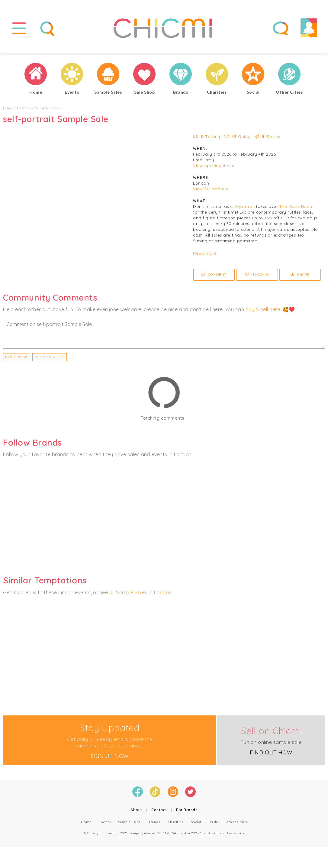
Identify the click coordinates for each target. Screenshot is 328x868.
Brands (154, 822)
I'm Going (257, 275)
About (136, 810)
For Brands (187, 810)
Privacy (239, 833)
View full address (211, 189)
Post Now (16, 357)
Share (300, 275)
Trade (213, 822)
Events (105, 822)
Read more (205, 253)
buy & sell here (263, 309)
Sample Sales (47, 108)
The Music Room (297, 207)
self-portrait (243, 207)
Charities (176, 822)
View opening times (213, 166)
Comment (214, 275)
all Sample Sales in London (141, 592)
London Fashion (17, 108)
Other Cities (236, 822)
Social (196, 822)
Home (86, 822)
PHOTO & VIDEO (50, 357)
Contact (159, 810)
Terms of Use (222, 833)
